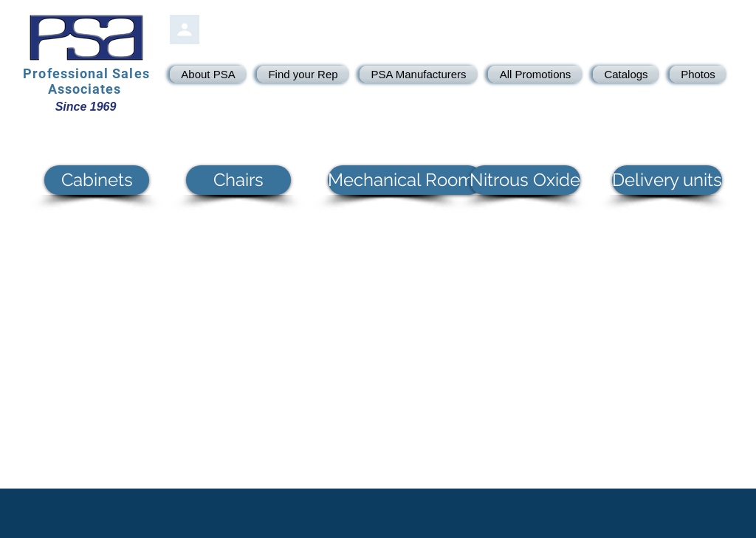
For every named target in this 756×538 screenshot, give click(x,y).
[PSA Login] (185, 30)
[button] (97, 180)
